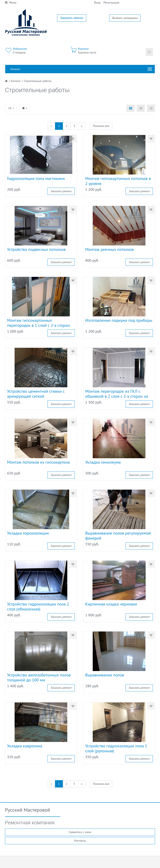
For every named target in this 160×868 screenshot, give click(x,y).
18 (11, 108)
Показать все (101, 126)
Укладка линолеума (103, 462)
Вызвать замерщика (125, 18)
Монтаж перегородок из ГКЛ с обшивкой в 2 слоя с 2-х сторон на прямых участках (117, 396)
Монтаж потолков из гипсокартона (38, 462)
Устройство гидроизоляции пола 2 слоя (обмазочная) (38, 607)
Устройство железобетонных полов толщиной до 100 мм (39, 677)
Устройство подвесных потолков (36, 249)
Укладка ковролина (25, 746)
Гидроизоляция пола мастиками (36, 178)
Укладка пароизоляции (28, 533)
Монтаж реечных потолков (109, 249)
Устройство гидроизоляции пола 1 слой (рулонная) (116, 748)
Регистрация (111, 2)
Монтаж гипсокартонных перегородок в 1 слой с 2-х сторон (38, 323)
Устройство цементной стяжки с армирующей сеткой (36, 394)
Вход (97, 2)
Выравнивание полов (105, 675)
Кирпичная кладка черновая (111, 604)
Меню (11, 2)
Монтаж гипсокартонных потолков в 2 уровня (118, 181)
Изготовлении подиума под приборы (119, 320)
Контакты (80, 841)
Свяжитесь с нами (80, 832)
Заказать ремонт (61, 191)
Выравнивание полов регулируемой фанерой (118, 536)
